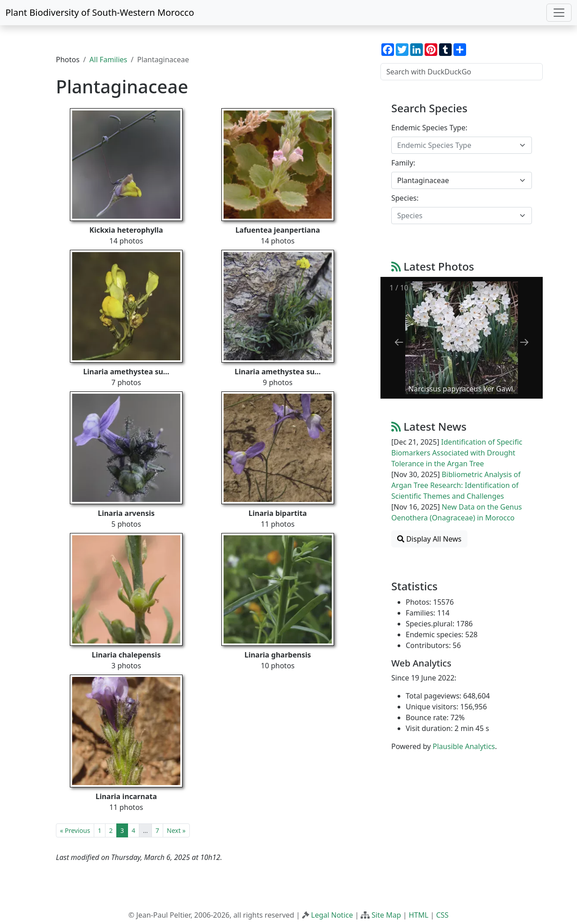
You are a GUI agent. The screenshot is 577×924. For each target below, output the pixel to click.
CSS (442, 915)
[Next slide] (524, 342)
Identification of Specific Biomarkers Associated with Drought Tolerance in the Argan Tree (457, 453)
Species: (405, 198)
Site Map (386, 915)
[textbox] (456, 145)
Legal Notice (332, 915)
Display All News (429, 539)
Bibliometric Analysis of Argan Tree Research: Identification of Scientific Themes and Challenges (456, 485)
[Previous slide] (399, 342)
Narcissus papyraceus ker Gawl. (462, 389)
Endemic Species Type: (429, 128)
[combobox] (462, 145)
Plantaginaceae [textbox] (423, 180)
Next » (176, 830)
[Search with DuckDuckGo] (462, 72)
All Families (108, 60)
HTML (419, 915)
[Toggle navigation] (559, 13)
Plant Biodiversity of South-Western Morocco (100, 12)
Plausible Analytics (464, 746)
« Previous (75, 830)
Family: (403, 163)
